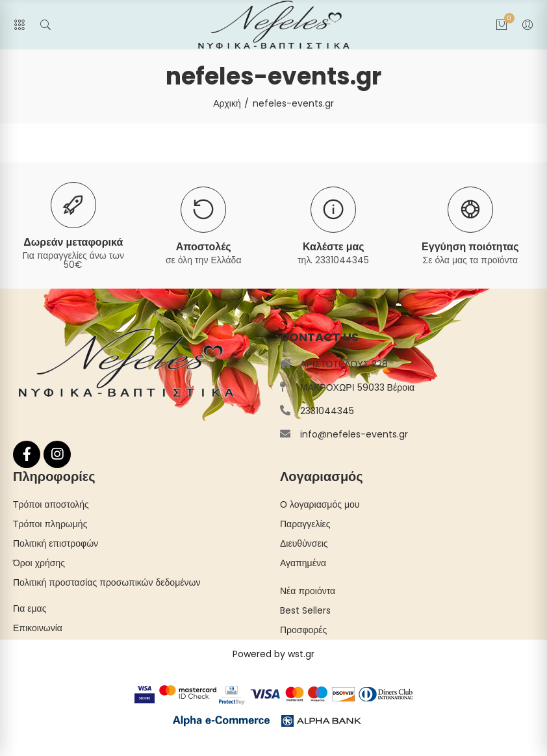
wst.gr (301, 654)
